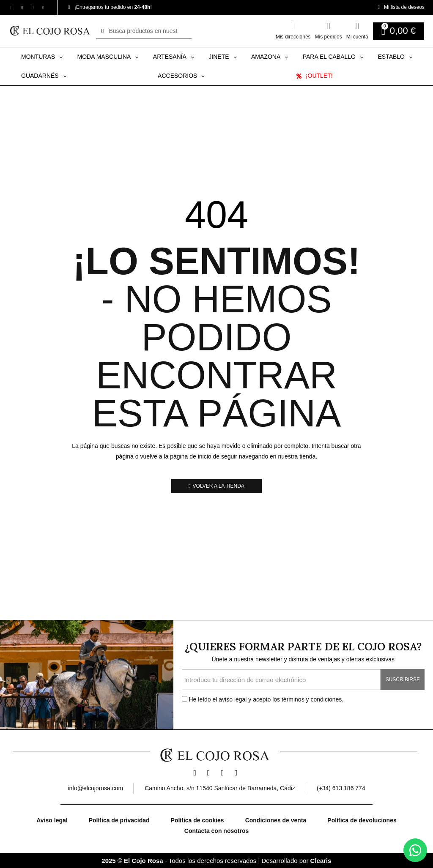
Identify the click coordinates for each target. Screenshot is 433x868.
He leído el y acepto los (263, 699)
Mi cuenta (357, 37)
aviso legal (233, 699)
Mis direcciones (293, 37)
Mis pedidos (329, 37)
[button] (216, 486)
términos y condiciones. (312, 699)
